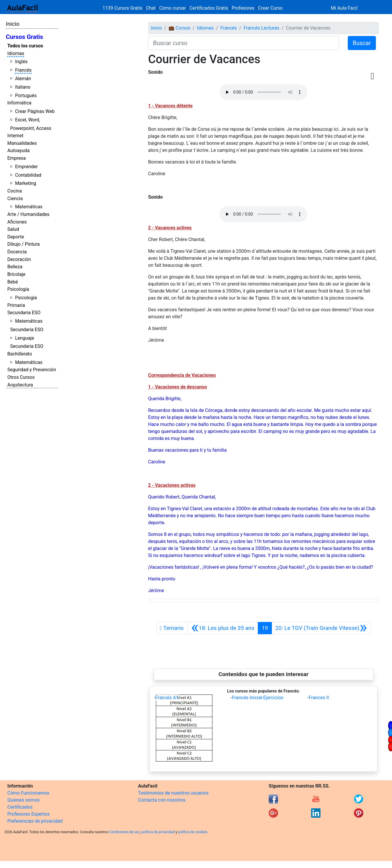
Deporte (16, 237)
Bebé (13, 282)
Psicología (18, 289)
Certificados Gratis (209, 8)
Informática (19, 103)
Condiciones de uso (125, 832)
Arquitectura (20, 385)
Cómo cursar (173, 8)
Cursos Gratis (24, 37)
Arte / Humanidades (28, 214)
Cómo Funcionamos (28, 793)
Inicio (13, 24)
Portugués (26, 96)
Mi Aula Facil (344, 8)
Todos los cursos (25, 46)
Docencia (17, 252)
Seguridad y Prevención (32, 370)
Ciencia (15, 198)
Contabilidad (28, 175)
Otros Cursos (21, 377)
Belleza (15, 267)
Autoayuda (18, 151)
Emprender (26, 167)
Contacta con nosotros (162, 800)
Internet (15, 136)
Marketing (25, 183)
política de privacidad (158, 832)
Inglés (21, 62)
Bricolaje (16, 274)
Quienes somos (24, 800)
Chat (151, 8)
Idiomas (16, 53)
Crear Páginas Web (35, 111)
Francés (23, 70)
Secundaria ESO (24, 313)
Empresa (17, 158)
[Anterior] (223, 628)
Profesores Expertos (28, 814)
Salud (13, 229)
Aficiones (17, 222)
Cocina (15, 191)
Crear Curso (270, 8)
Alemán (23, 79)
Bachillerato (20, 354)
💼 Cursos (179, 28)
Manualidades (22, 143)
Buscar (362, 43)
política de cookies (193, 832)
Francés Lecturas (261, 28)
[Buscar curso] (243, 43)
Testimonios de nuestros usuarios (173, 793)
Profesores (243, 8)
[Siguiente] (321, 628)
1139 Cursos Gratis (123, 8)
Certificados (20, 807)
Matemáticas (29, 207)
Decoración (19, 259)
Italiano (23, 87)
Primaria (16, 305)
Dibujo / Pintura (23, 244)
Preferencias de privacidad (35, 821)
